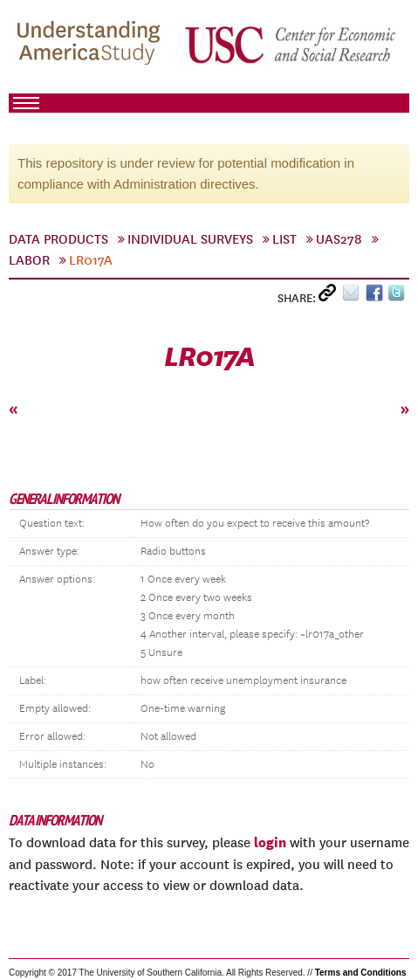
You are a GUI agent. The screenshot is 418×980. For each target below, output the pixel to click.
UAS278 (339, 239)
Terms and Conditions (361, 973)
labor (29, 260)
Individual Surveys (190, 239)
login (270, 842)
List (284, 239)
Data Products (58, 239)
